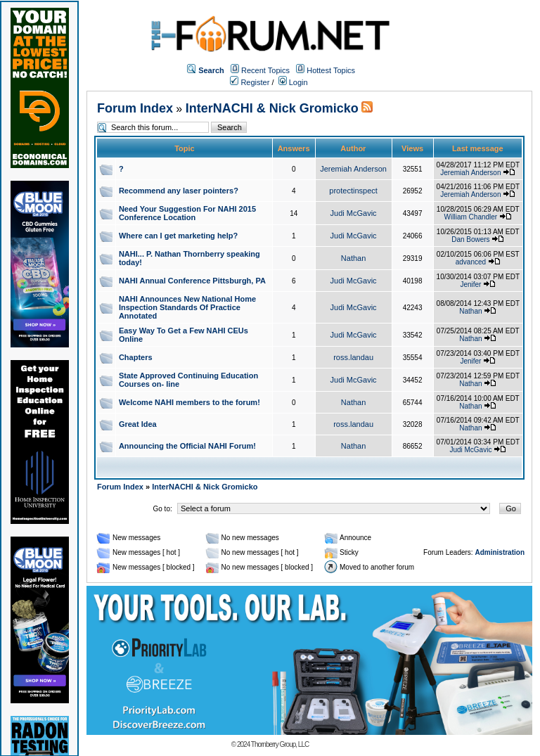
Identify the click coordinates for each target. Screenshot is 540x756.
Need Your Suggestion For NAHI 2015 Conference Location (187, 213)
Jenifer (470, 284)
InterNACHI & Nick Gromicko (272, 108)
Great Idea (138, 424)
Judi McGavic (354, 213)
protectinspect (353, 191)
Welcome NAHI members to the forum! (189, 402)
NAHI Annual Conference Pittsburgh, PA (192, 281)
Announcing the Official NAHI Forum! (187, 446)
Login (293, 82)
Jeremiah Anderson (353, 169)
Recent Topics (265, 70)
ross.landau (353, 357)
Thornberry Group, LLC (280, 744)
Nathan (353, 258)
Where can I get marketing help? (178, 236)
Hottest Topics (331, 70)
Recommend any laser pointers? (179, 191)
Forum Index (135, 108)
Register (250, 82)
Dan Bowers (470, 239)
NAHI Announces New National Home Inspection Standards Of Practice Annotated (187, 307)
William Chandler (471, 217)
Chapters (136, 357)
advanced (471, 262)
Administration (500, 552)
